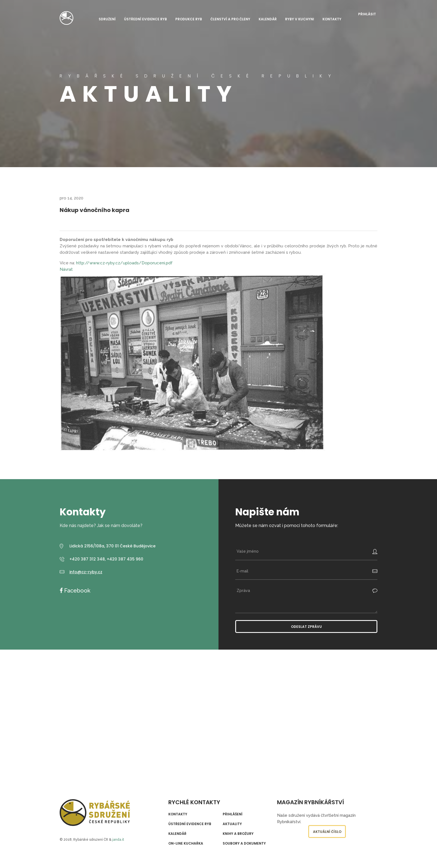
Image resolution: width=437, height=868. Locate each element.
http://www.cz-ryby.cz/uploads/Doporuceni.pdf (124, 263)
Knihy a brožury (238, 834)
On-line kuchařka (186, 843)
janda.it (118, 840)
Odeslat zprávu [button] (306, 627)
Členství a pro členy (230, 19)
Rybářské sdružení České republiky (66, 18)
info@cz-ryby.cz (86, 572)
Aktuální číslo (327, 832)
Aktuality (232, 824)
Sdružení (107, 19)
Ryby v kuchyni (300, 19)
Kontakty (332, 19)
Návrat (66, 269)
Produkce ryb (189, 19)
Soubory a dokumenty (244, 843)
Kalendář (268, 19)
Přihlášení (233, 814)
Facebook (77, 591)
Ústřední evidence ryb (145, 19)
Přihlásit (367, 14)
